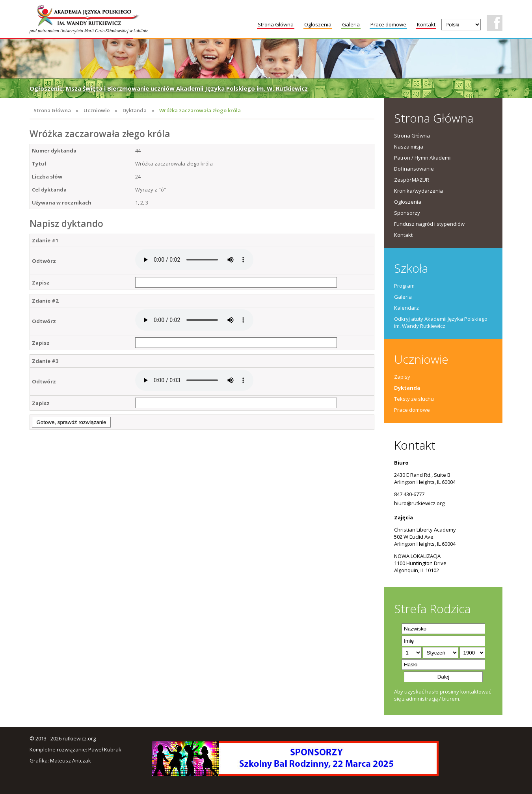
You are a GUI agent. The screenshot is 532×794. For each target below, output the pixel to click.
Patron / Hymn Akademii (423, 158)
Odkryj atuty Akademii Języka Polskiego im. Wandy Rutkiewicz (441, 322)
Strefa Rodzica (432, 609)
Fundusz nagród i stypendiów (429, 224)
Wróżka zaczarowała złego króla (200, 110)
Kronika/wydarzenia (419, 191)
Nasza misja (409, 147)
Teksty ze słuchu (414, 399)
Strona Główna (276, 24)
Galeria (351, 24)
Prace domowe (388, 24)
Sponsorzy (407, 213)
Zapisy (402, 377)
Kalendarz (406, 308)
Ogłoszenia (318, 24)
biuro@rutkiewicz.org (419, 503)
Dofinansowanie (414, 169)
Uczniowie (97, 110)
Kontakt (426, 24)
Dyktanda (135, 110)
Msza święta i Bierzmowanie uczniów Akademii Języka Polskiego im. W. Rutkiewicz (187, 88)
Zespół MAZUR (412, 180)
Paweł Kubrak (105, 749)
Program (404, 286)
